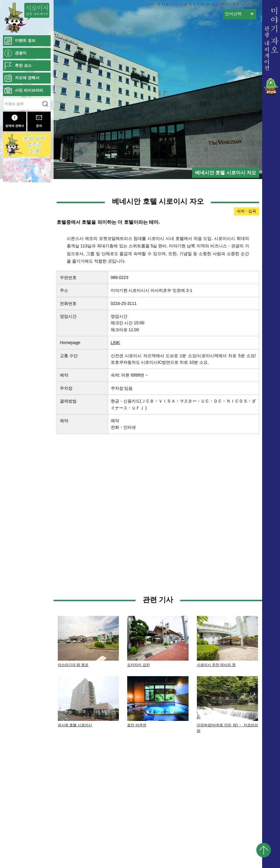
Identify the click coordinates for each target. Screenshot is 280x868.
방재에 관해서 (15, 121)
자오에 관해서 (27, 78)
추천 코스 (23, 65)
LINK (115, 343)
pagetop (264, 850)
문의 (39, 121)
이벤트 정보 (25, 40)
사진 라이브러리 (29, 90)
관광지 (21, 53)
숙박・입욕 (246, 211)
